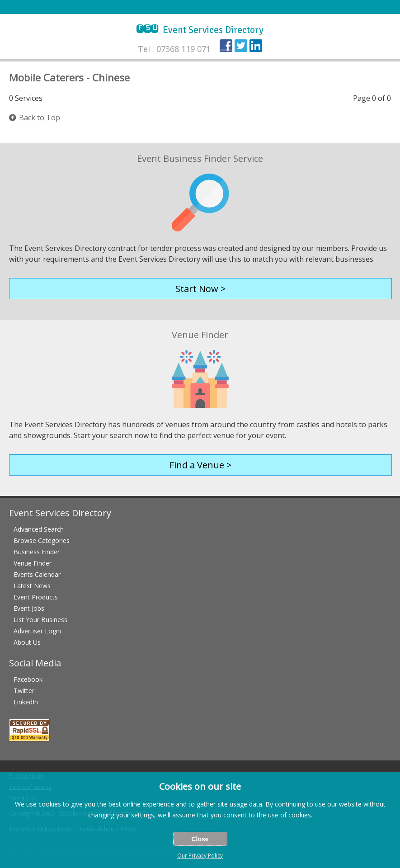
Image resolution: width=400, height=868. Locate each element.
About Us (27, 642)
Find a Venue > (201, 465)
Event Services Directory (200, 30)
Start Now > (201, 289)
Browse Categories (42, 540)
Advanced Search (39, 529)
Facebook (28, 679)
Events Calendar (37, 574)
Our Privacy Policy (200, 856)
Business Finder (37, 552)
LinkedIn (26, 702)
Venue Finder (33, 563)
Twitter (24, 691)
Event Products (36, 597)
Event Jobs (29, 608)
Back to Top (35, 118)
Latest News (32, 586)
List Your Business (40, 620)
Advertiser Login (37, 631)
